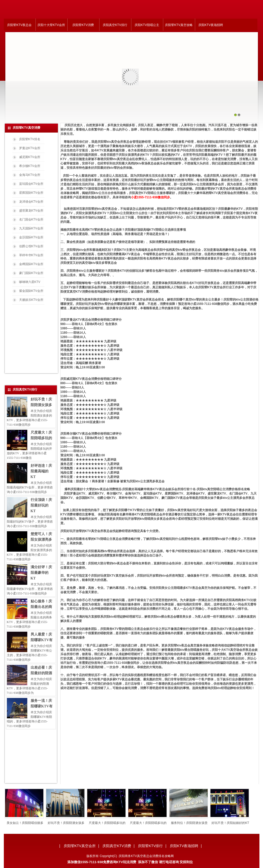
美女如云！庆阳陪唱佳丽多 (33, 823)
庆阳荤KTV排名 (30, 139)
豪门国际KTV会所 (31, 273)
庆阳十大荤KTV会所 (51, 25)
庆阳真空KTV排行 (115, 25)
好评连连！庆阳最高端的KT (41, 471)
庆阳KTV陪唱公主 (147, 25)
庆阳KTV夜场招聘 (211, 25)
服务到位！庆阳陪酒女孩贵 (197, 823)
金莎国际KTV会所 (31, 237)
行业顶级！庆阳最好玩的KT (41, 505)
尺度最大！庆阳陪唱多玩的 (115, 823)
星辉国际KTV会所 (31, 193)
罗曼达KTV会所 (30, 148)
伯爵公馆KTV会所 (31, 246)
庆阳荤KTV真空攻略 (179, 25)
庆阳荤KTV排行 (150, 846)
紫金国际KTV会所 (31, 291)
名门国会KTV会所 (31, 219)
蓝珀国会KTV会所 (31, 184)
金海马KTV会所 (30, 175)
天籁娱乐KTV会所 (31, 300)
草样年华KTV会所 (31, 255)
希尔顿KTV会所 (30, 166)
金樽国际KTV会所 (31, 264)
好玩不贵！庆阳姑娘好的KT (238, 823)
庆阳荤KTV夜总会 (19, 25)
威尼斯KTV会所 (30, 157)
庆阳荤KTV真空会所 (80, 846)
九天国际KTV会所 (31, 228)
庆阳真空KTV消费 (117, 846)
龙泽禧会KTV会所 (31, 202)
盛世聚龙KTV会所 (31, 211)
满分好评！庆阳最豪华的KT (41, 573)
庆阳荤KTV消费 (83, 25)
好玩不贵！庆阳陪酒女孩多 (74, 823)
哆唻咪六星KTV (30, 282)
